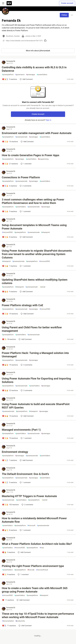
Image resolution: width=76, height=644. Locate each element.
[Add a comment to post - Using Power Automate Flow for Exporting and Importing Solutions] (10, 390)
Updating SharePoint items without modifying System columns (35, 281)
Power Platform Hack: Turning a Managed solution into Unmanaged (35, 355)
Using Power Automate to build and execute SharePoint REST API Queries (36, 406)
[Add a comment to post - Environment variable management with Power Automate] (10, 142)
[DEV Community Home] (9, 3)
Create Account (38, 114)
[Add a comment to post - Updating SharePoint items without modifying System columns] (10, 292)
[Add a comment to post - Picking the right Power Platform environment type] (9, 574)
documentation (8, 621)
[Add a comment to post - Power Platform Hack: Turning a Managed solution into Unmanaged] (10, 365)
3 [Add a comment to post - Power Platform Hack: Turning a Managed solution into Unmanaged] (26, 365)
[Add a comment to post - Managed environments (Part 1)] (10, 438)
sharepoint (46, 232)
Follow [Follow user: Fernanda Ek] (64, 15)
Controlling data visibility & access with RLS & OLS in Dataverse (34, 69)
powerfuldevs (42, 75)
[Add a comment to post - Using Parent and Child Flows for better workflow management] (9, 339)
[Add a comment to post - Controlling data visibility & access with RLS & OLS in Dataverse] (10, 79)
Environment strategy (15, 452)
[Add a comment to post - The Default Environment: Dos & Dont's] (10, 482)
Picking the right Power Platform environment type (33, 566)
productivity (20, 621)
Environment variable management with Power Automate (37, 133)
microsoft (31, 526)
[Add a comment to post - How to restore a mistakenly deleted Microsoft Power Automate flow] (10, 530)
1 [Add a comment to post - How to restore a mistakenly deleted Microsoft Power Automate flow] (25, 530)
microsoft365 (7, 232)
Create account (67, 3)
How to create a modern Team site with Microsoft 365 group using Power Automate (35, 590)
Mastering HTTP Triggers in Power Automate (29, 496)
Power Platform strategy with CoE (22, 305)
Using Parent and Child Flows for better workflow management (32, 329)
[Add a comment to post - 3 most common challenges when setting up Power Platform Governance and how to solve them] (10, 211)
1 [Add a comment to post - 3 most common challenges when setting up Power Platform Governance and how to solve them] (25, 211)
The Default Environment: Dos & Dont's (25, 474)
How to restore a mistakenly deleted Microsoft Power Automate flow (34, 520)
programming (43, 159)
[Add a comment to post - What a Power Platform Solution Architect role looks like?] (9, 552)
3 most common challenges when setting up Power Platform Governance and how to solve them (33, 201)
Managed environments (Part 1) (21, 430)
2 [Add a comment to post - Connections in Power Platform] (25, 186)
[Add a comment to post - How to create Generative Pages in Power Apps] (10, 164)
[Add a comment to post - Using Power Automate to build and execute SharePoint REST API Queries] (10, 416)
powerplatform (8, 75)
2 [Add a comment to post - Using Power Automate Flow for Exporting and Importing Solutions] (26, 390)
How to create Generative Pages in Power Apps (31, 155)
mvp (42, 548)
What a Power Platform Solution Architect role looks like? (37, 544)
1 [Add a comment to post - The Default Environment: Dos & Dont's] (25, 482)
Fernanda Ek (11, 61)
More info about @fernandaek (38, 51)
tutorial (42, 287)
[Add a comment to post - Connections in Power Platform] (10, 186)
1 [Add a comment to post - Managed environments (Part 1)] (26, 438)
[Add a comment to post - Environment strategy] (10, 460)
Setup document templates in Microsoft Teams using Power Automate (34, 227)
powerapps (31, 75)
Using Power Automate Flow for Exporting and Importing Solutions (36, 380)
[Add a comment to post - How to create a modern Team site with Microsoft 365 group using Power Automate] (8, 600)
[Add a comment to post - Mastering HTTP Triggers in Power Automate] (10, 505)
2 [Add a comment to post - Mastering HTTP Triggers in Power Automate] (27, 505)
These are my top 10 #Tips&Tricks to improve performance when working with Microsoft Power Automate (38, 615)
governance (20, 75)
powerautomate (21, 137)
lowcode (31, 570)
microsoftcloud (42, 570)
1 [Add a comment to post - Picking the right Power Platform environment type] (23, 574)
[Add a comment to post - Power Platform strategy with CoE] (10, 314)
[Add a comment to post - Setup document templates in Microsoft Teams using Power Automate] (10, 237)
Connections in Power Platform (21, 177)
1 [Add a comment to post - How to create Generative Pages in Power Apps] (26, 164)
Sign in (49, 120)
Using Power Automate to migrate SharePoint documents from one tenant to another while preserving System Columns (37, 254)
